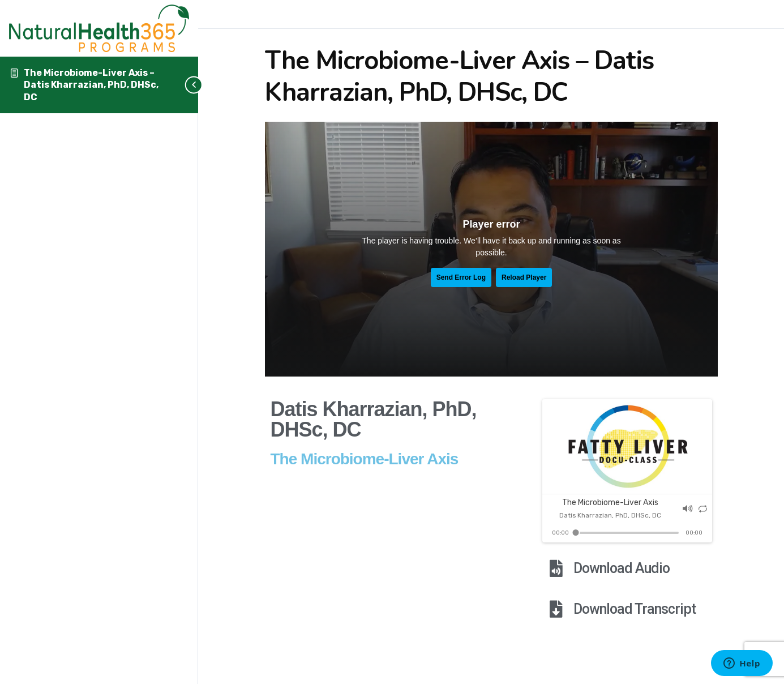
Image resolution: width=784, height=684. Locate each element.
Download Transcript (635, 609)
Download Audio (622, 568)
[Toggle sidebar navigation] (181, 85)
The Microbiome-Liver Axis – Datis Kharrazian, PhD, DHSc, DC (91, 85)
